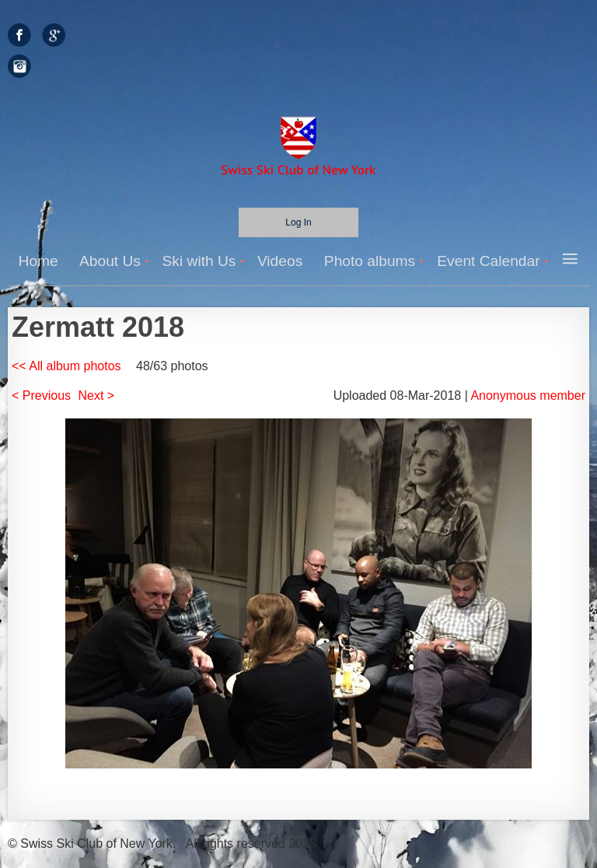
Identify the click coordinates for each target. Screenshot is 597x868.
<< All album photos (66, 366)
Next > (97, 395)
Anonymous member (528, 395)
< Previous (41, 395)
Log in (298, 222)
